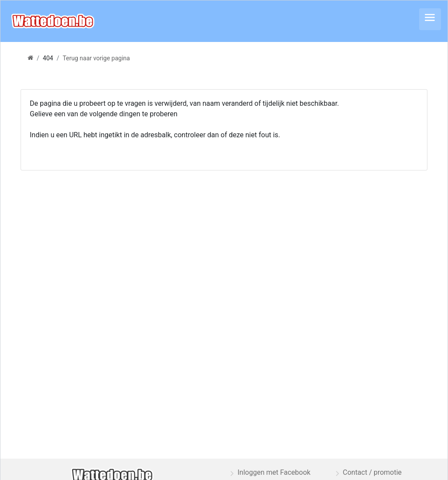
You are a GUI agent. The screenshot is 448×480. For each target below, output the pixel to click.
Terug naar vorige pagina (96, 58)
